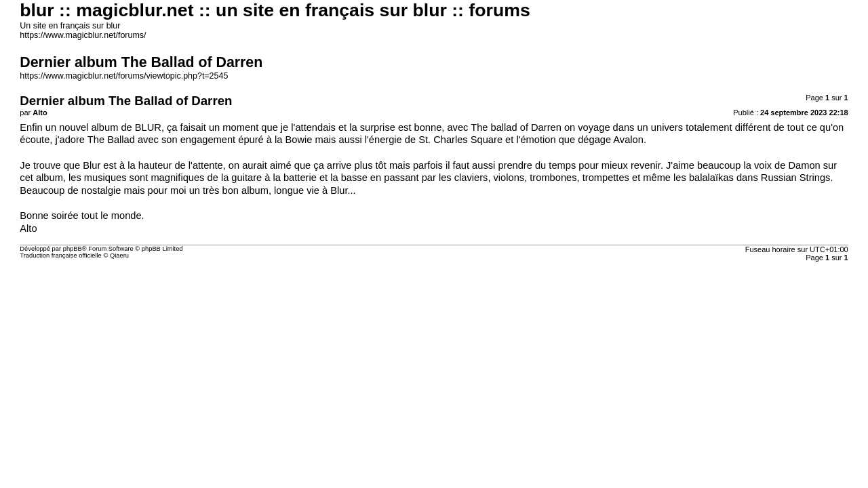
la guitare (241, 178)
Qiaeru (119, 256)
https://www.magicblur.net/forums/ (83, 35)
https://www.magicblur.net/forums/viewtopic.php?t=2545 (124, 76)
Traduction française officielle (61, 256)
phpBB (73, 249)
